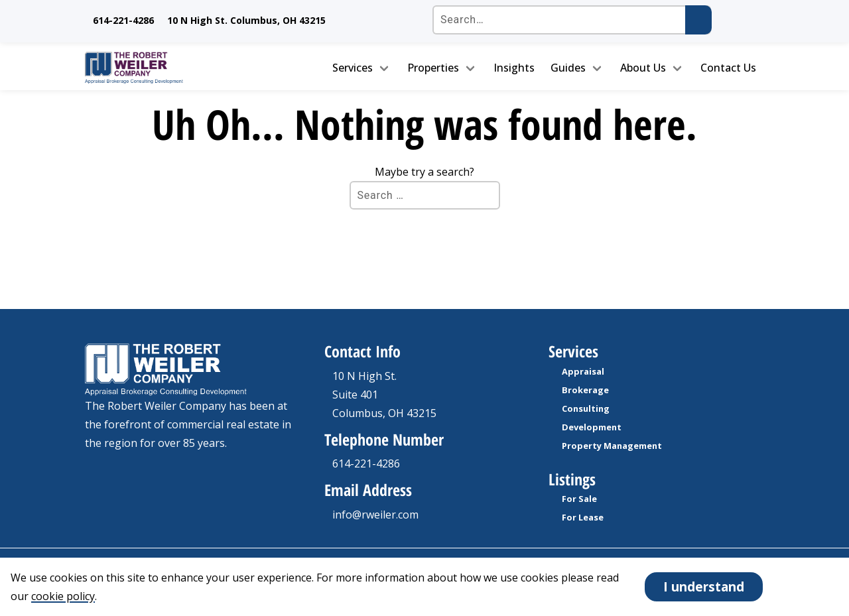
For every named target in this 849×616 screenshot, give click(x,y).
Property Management (612, 446)
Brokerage (585, 390)
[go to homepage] (164, 68)
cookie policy (63, 596)
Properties (433, 68)
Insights (514, 68)
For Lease (583, 517)
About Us (643, 68)
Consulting (586, 408)
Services (353, 68)
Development (592, 427)
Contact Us (728, 68)
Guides (568, 68)
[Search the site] (572, 20)
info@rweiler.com (375, 515)
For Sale (579, 499)
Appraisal (583, 371)
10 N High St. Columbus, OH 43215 (246, 20)
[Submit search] (698, 20)
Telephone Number (384, 439)
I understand (704, 586)
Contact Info (362, 351)
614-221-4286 (123, 20)
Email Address (368, 490)
